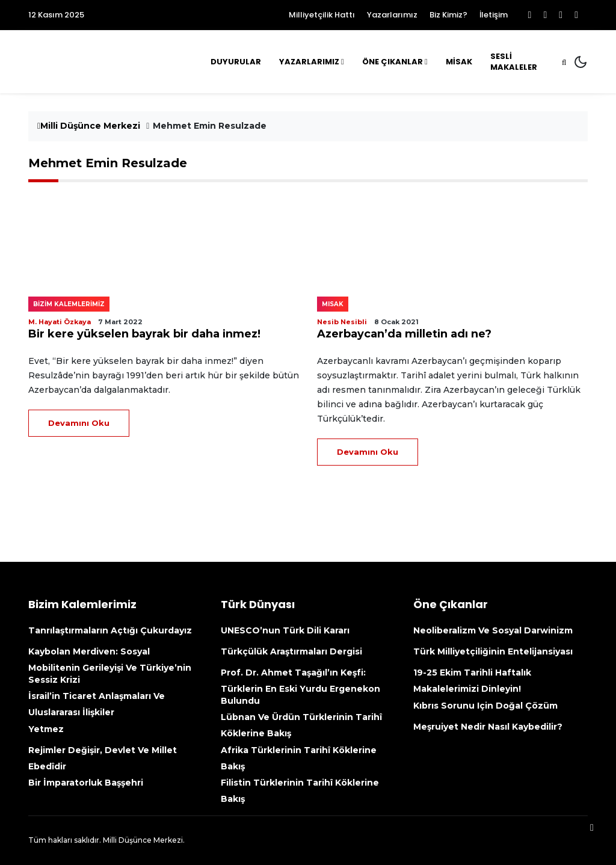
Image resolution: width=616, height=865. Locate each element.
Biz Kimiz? (448, 15)
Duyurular (236, 62)
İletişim (494, 15)
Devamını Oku (79, 423)
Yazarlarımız (392, 15)
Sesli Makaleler (514, 62)
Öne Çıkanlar (393, 62)
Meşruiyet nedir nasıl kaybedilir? (488, 727)
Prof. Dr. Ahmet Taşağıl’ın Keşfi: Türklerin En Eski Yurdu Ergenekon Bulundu (300, 687)
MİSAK (459, 62)
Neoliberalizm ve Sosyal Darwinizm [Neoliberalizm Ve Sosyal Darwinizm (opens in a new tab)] (493, 630)
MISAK (333, 304)
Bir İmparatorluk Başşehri (86, 783)
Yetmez (46, 729)
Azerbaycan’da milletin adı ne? (404, 334)
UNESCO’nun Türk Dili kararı (285, 630)
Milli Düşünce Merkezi (89, 126)
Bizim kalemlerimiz (69, 304)
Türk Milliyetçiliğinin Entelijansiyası (493, 651)
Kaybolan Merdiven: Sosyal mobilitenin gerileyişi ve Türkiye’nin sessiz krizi (110, 666)
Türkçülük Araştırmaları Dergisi (291, 651)
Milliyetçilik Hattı (322, 15)
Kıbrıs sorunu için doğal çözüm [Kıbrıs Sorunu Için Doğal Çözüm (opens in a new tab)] (485, 706)
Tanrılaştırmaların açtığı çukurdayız (110, 630)
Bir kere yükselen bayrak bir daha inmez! (144, 334)
